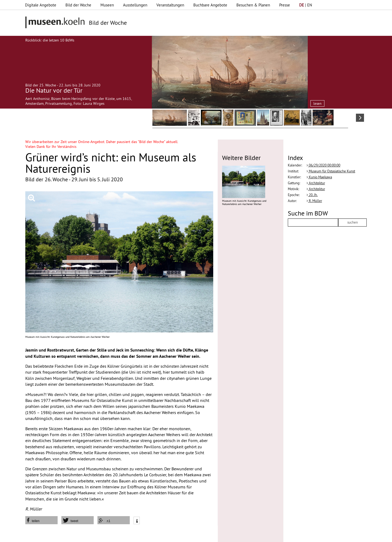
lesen (317, 103)
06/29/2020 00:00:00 (323, 165)
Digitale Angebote (41, 5)
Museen (107, 5)
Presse (285, 5)
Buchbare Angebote (210, 5)
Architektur (316, 183)
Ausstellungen (135, 5)
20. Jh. (312, 195)
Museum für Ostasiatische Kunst (331, 171)
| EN (306, 5)
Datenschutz (127, 535)
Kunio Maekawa (319, 177)
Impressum (103, 535)
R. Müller (314, 201)
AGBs (147, 535)
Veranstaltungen (170, 5)
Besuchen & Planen (253, 5)
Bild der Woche (78, 5)
